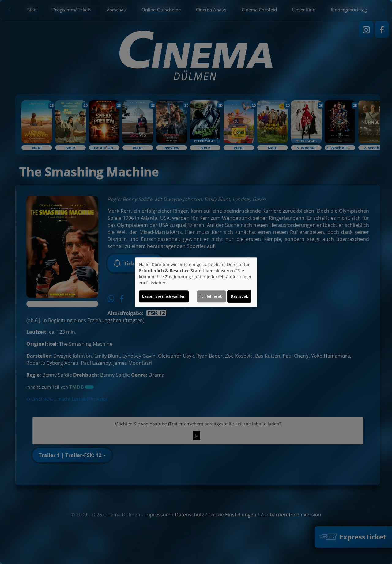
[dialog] (196, 282)
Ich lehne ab (211, 296)
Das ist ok (239, 296)
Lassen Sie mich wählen (164, 296)
